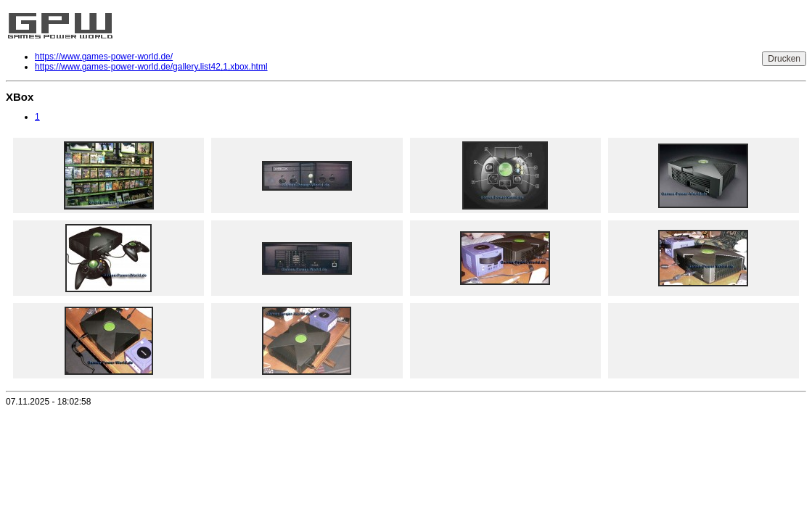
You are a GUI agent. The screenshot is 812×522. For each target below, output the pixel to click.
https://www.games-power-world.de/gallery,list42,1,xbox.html (151, 67)
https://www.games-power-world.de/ (104, 57)
